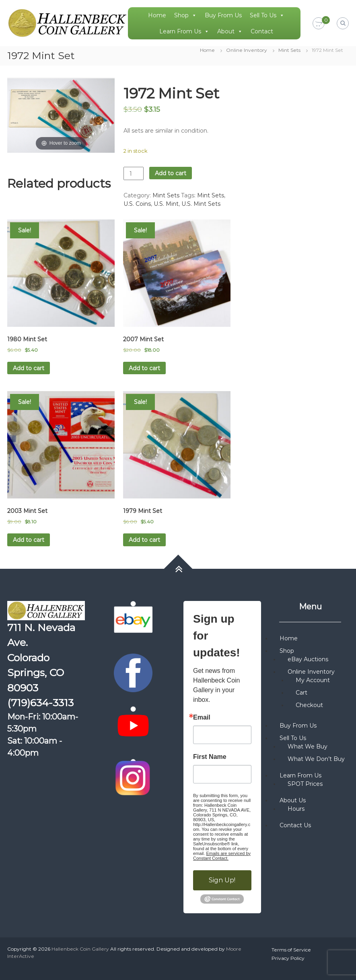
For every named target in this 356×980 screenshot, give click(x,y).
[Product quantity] (134, 173)
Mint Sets (289, 50)
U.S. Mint (166, 204)
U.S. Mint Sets (201, 204)
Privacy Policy (288, 958)
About (230, 31)
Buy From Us (223, 15)
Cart (301, 693)
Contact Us (295, 825)
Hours (296, 809)
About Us (293, 800)
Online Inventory (247, 50)
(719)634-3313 (40, 703)
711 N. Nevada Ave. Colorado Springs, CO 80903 (41, 658)
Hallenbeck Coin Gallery (80, 949)
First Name (210, 757)
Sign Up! (222, 880)
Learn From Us (184, 31)
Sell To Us (267, 15)
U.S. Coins (137, 204)
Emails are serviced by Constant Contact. (222, 856)
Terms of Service (291, 950)
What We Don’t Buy (316, 759)
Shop (185, 15)
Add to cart (171, 173)
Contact (262, 31)
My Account (313, 680)
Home (157, 15)
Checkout (309, 705)
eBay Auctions (308, 659)
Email (202, 718)
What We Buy (308, 746)
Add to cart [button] (29, 368)
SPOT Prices (305, 784)
